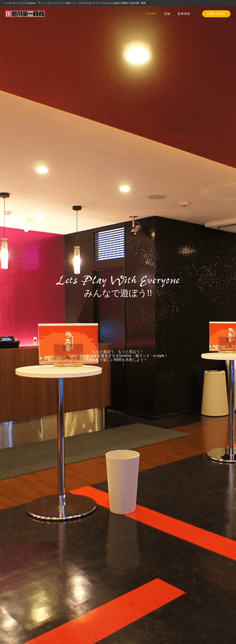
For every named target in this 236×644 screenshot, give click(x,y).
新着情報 (184, 14)
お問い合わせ (216, 14)
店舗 (167, 14)
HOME (151, 14)
